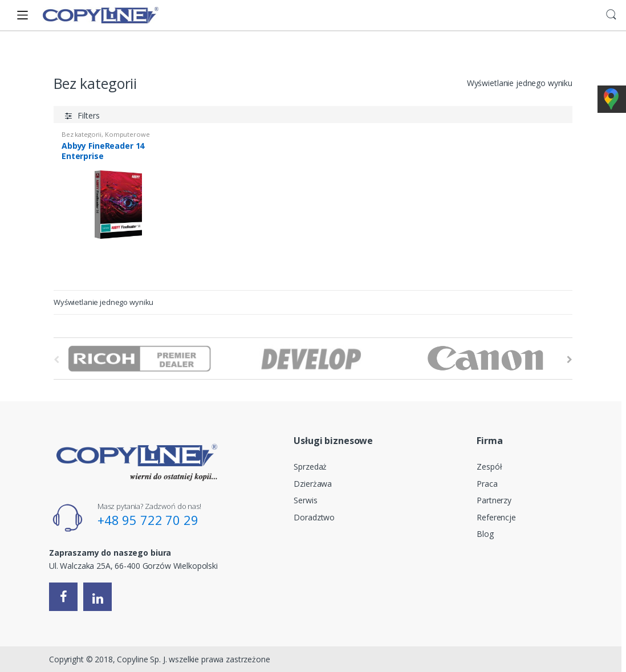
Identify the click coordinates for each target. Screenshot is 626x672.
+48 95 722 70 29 (148, 520)
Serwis (305, 500)
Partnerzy (494, 500)
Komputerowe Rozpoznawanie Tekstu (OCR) (105, 138)
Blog (485, 534)
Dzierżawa (313, 484)
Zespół (489, 467)
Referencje (496, 517)
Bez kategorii (82, 134)
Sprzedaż (310, 467)
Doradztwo (314, 517)
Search (611, 15)
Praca (487, 484)
